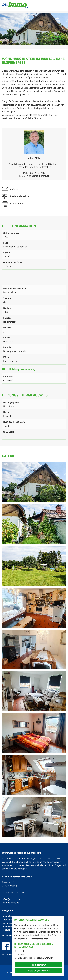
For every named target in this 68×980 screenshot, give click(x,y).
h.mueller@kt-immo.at (38, 176)
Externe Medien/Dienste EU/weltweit (35, 958)
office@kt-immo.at (11, 899)
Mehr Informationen (38, 939)
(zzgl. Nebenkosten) (25, 370)
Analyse (21, 954)
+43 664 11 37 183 (15, 892)
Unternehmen (9, 920)
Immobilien (7, 916)
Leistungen (7, 923)
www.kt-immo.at (10, 903)
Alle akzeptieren (38, 965)
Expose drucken (18, 203)
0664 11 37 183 (37, 173)
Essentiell (22, 951)
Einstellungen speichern (38, 971)
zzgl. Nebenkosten (55, 39)
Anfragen (15, 189)
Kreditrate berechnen (20, 196)
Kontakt (6, 930)
